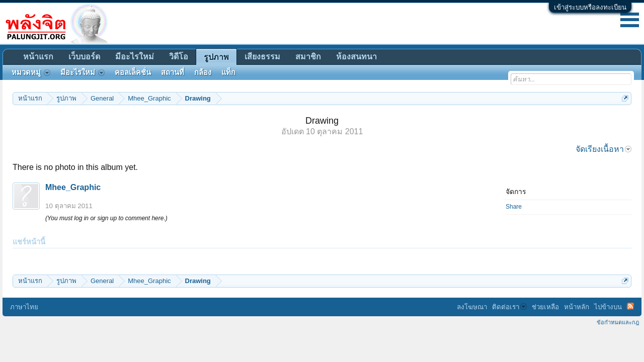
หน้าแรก (38, 57)
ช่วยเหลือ (545, 307)
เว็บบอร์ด (84, 57)
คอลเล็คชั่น (133, 72)
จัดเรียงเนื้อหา (603, 149)
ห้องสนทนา (356, 57)
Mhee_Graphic (73, 187)
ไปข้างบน (608, 307)
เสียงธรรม (262, 57)
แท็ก (228, 72)
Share (514, 207)
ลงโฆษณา (472, 307)
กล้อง (203, 72)
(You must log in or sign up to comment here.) (106, 218)
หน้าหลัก (577, 307)
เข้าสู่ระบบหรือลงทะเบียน (590, 7)
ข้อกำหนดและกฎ (618, 322)
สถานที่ (173, 72)
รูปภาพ (216, 57)
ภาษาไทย (24, 307)
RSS (630, 306)
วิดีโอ (179, 57)
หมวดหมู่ (31, 72)
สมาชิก (308, 57)
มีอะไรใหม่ (135, 57)
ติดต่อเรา (509, 307)
